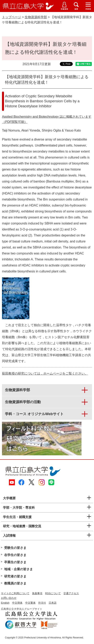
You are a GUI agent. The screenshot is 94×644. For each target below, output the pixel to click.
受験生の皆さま (15, 548)
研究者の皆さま (15, 576)
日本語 (53, 603)
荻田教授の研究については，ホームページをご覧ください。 (45, 373)
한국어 (42, 603)
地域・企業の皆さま (18, 569)
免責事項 (37, 593)
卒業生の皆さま (15, 562)
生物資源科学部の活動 (23, 402)
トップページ (12, 17)
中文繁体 (30, 603)
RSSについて (53, 593)
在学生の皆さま (15, 555)
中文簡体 (17, 603)
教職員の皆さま (15, 583)
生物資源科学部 (36, 17)
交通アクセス (71, 593)
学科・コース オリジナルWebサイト (34, 414)
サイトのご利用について (15, 593)
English (5, 603)
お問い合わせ (9, 598)
